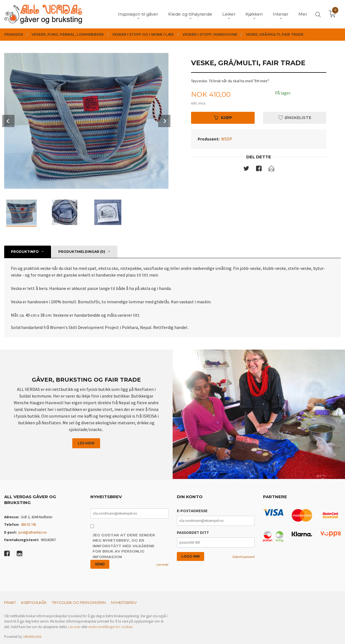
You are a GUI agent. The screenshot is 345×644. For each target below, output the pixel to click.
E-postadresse (192, 511)
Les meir (86, 443)
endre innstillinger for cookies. (111, 627)
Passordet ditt (193, 533)
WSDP (227, 139)
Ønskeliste (295, 118)
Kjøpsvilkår (34, 602)
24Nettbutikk (32, 637)
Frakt (10, 602)
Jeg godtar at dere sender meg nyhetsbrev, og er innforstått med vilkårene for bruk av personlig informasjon (124, 546)
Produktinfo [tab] (25, 252)
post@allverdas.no (33, 532)
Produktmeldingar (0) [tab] (82, 252)
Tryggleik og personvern (79, 602)
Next (164, 121)
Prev (8, 121)
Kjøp (223, 118)
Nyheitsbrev (124, 602)
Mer (303, 14)
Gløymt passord (243, 557)
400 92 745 (28, 525)
